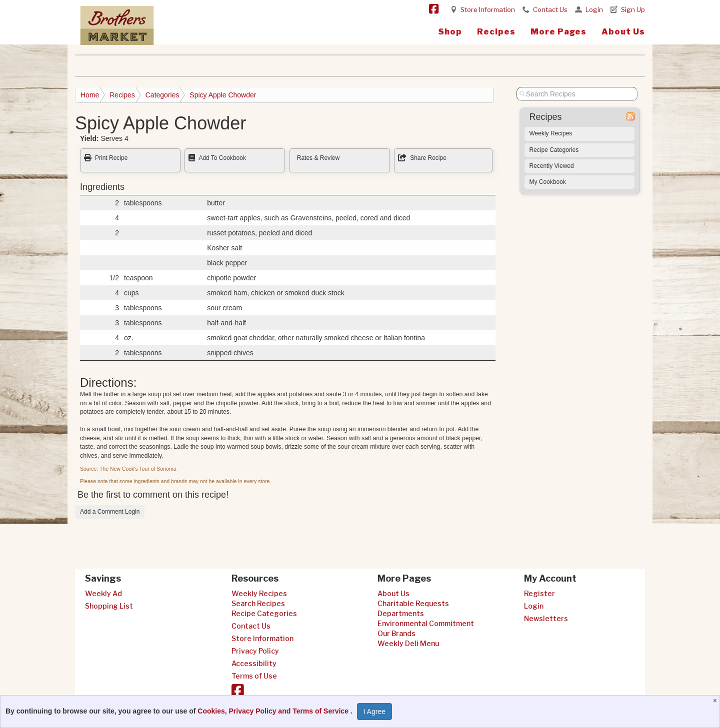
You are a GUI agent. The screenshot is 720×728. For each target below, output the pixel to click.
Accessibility (254, 663)
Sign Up (633, 9)
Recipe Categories (554, 150)
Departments (401, 613)
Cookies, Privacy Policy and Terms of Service (274, 711)
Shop (450, 32)
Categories (162, 95)
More (558, 32)
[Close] (716, 701)
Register (539, 593)
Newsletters (546, 618)
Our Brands (396, 633)
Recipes (496, 32)
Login (594, 9)
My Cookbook (548, 182)
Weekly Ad (103, 593)
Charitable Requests (413, 603)
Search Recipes (258, 603)
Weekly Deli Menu (408, 643)
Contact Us (550, 9)
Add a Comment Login (110, 512)
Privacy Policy (255, 651)
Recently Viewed (552, 166)
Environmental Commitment (426, 623)
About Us (623, 32)
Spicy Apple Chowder (223, 95)
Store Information (488, 9)
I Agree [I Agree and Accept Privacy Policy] (374, 712)
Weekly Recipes (551, 133)
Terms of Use (254, 676)
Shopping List (109, 606)
